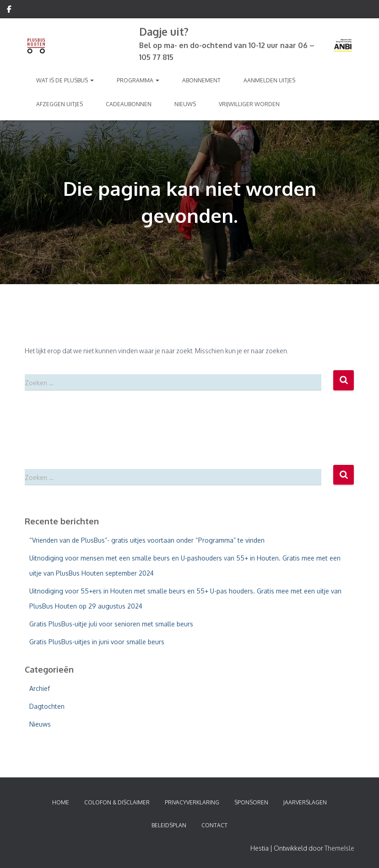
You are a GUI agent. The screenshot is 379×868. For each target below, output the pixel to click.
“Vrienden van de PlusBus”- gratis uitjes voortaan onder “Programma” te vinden (147, 540)
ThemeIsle (339, 848)
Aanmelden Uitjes (269, 80)
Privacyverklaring (192, 802)
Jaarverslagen (305, 802)
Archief (40, 688)
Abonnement (201, 80)
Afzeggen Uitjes (60, 104)
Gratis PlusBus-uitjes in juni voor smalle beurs (97, 642)
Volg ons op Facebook (9, 11)
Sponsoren (251, 802)
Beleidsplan (169, 825)
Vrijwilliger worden (249, 104)
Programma (138, 80)
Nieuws (185, 104)
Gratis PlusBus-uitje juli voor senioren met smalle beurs (111, 624)
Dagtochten (47, 706)
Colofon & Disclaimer (117, 802)
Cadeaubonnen (129, 104)
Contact (214, 825)
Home (61, 802)
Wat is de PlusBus (65, 80)
